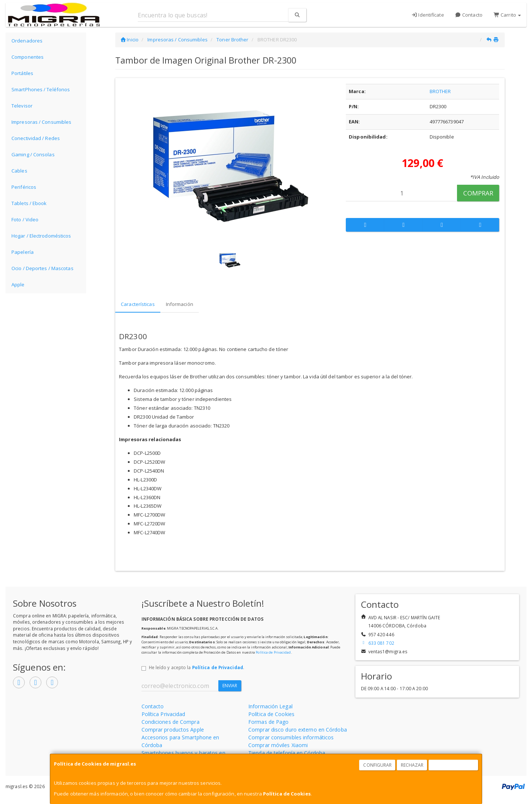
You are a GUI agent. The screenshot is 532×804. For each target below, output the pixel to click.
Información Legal (270, 706)
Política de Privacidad (273, 652)
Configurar (377, 765)
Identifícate (428, 15)
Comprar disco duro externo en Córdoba (298, 730)
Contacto (469, 15)
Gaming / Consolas (33, 154)
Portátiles (22, 73)
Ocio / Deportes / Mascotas (42, 268)
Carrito (507, 15)
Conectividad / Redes (36, 138)
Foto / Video (25, 219)
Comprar (478, 193)
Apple (18, 285)
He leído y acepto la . (197, 667)
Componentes (28, 57)
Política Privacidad (163, 714)
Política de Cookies (287, 794)
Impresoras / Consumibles (41, 122)
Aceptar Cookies (454, 765)
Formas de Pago (268, 722)
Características (138, 304)
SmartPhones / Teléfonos (41, 89)
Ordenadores (27, 41)
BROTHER (440, 91)
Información (180, 304)
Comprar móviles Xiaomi (278, 745)
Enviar (230, 686)
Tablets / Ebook (29, 203)
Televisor (22, 106)
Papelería (23, 252)
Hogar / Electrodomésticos (41, 236)
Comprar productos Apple (173, 730)
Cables (19, 171)
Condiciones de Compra (170, 722)
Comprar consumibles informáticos (291, 737)
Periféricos (24, 187)
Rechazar (412, 765)
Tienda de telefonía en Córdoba (287, 753)
